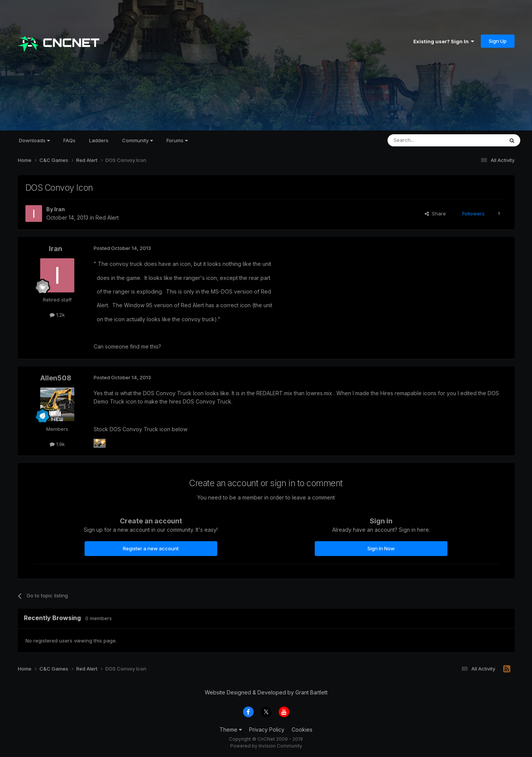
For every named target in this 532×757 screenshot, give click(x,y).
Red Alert (107, 218)
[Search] (426, 140)
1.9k (57, 444)
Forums (177, 140)
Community (137, 140)
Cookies (302, 730)
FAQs (69, 140)
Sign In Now (381, 548)
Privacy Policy (267, 730)
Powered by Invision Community (266, 746)
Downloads (34, 140)
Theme (231, 730)
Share (435, 214)
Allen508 (56, 378)
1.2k (57, 315)
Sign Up (498, 41)
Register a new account (151, 548)
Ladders (99, 140)
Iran (60, 209)
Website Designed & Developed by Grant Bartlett (266, 692)
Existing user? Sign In (444, 41)
